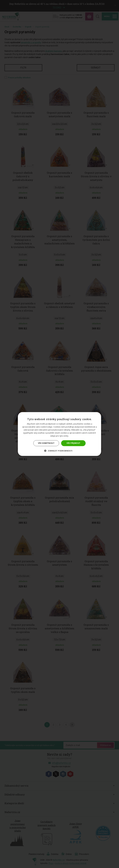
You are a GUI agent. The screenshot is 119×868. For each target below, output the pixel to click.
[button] (59, 451)
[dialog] (59, 434)
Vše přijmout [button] (73, 443)
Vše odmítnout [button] (46, 443)
